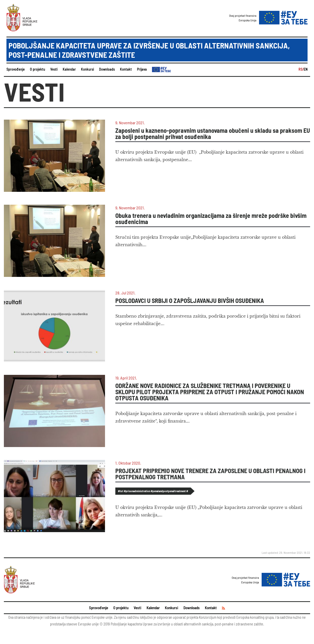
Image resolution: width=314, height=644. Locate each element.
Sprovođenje (16, 69)
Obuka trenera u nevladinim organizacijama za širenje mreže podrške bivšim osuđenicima (211, 218)
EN (306, 69)
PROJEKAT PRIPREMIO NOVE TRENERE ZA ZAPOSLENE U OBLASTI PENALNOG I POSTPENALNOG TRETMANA (210, 474)
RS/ (301, 69)
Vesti (54, 69)
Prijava (142, 69)
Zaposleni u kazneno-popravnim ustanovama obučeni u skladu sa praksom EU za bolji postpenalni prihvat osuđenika (213, 133)
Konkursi (87, 69)
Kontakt (126, 69)
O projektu (38, 69)
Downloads (107, 69)
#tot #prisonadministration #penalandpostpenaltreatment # (153, 491)
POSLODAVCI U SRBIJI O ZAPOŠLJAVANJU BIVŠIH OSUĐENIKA (190, 300)
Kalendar (69, 69)
